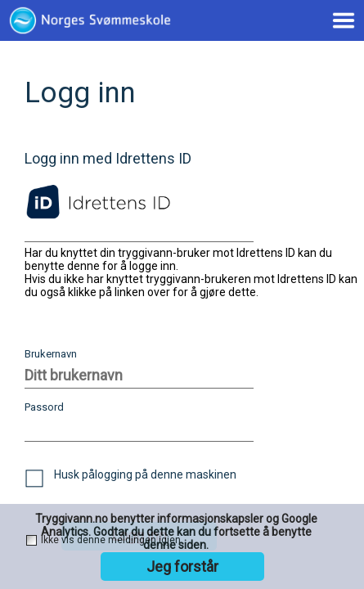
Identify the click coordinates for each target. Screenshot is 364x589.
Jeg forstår (182, 567)
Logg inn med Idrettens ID (108, 158)
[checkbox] (34, 479)
